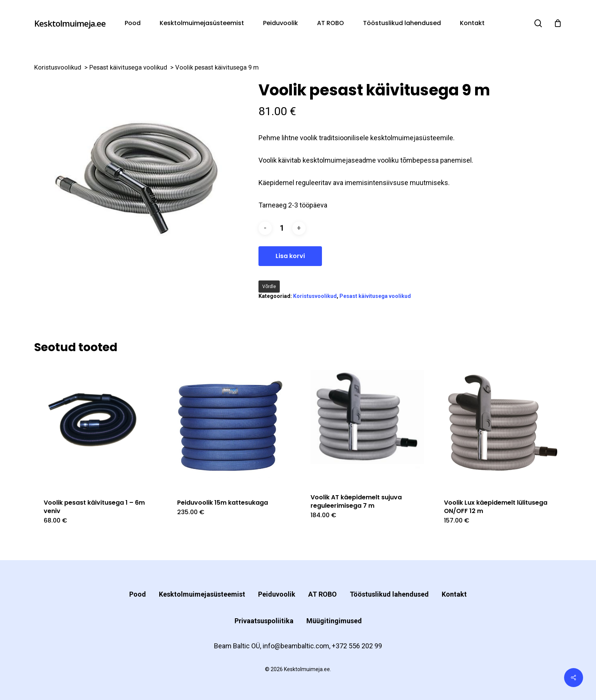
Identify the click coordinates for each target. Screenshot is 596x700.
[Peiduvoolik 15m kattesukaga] (231, 426)
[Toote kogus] (282, 228)
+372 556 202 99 (357, 646)
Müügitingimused (334, 621)
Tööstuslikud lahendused (389, 594)
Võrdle (269, 287)
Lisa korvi (290, 256)
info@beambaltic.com (296, 646)
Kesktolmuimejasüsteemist (202, 594)
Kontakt (454, 594)
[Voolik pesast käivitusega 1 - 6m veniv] (97, 426)
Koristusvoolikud (58, 67)
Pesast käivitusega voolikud (128, 67)
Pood (138, 594)
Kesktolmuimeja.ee (70, 23)
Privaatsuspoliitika (264, 621)
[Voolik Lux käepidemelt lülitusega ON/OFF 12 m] (498, 426)
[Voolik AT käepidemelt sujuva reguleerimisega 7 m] (364, 423)
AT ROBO (323, 594)
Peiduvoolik (277, 594)
